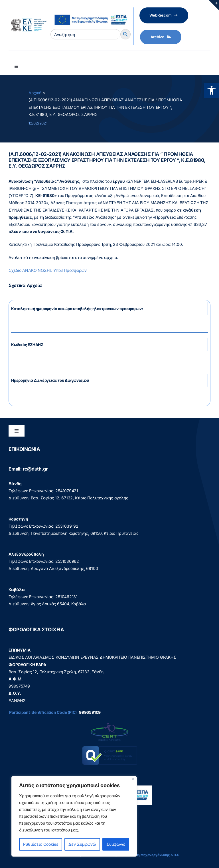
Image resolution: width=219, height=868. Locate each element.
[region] (74, 816)
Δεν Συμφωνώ (82, 844)
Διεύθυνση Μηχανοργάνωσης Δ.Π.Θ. (152, 855)
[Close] (133, 779)
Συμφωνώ (116, 844)
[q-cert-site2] (109, 724)
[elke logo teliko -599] (28, 20)
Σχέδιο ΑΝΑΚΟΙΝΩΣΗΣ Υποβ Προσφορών (48, 270)
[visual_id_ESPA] (90, 12)
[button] (212, 90)
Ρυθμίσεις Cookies (41, 844)
